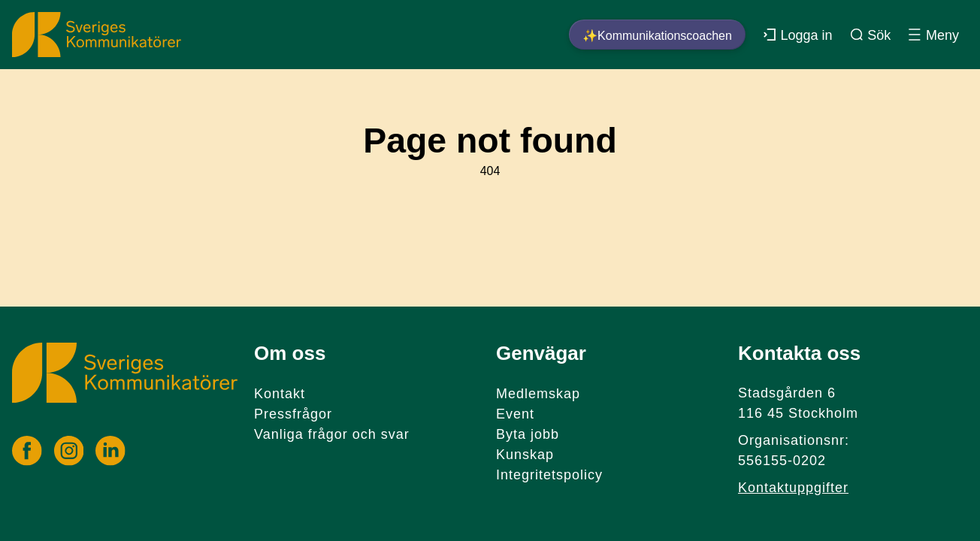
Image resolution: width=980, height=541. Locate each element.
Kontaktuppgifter (793, 488)
